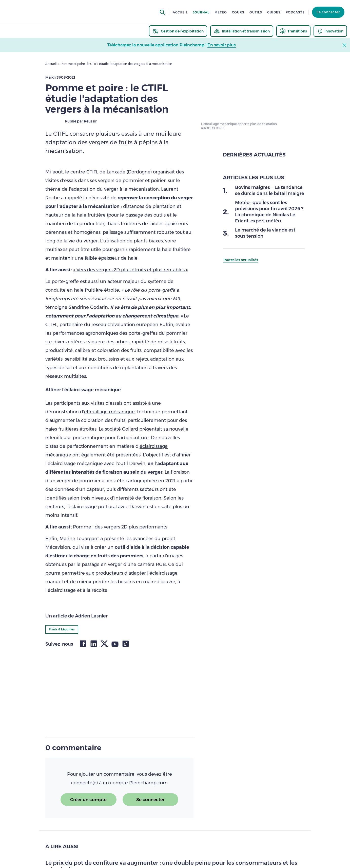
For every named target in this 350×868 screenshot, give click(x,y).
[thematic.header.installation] (242, 31)
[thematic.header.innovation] (330, 31)
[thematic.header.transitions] (293, 31)
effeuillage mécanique (109, 412)
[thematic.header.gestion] (178, 31)
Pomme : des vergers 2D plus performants (120, 527)
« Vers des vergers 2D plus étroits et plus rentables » (131, 270)
